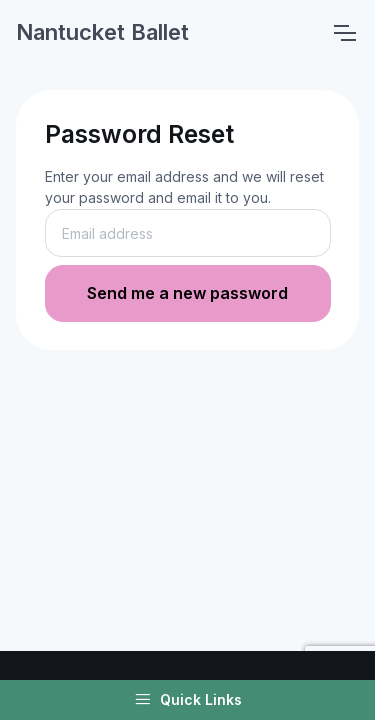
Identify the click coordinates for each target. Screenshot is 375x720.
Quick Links (188, 700)
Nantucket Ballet (102, 32)
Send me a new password (187, 293)
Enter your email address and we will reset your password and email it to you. (184, 187)
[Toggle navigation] (344, 33)
